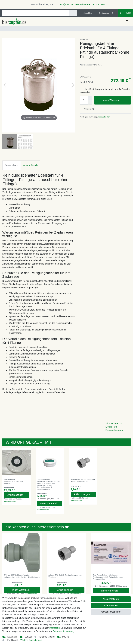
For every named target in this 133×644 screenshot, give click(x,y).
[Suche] (73, 13)
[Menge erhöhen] (90, 98)
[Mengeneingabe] (84, 100)
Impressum (55, 628)
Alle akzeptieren (111, 599)
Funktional (13, 640)
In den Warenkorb (115, 100)
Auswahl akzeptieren (111, 612)
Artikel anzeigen (17, 495)
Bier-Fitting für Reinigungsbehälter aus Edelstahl (13, 481)
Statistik (28, 637)
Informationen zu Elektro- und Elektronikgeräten (114, 427)
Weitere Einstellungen (31, 640)
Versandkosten (104, 117)
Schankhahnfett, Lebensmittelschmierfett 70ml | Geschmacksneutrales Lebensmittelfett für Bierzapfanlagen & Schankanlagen (49, 484)
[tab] (12, 165)
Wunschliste (88, 109)
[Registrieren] (102, 13)
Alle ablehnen (111, 605)
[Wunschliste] (114, 13)
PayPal (66, 637)
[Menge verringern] (90, 102)
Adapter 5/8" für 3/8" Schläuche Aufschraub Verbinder (83, 480)
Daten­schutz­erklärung (63, 631)
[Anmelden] (86, 13)
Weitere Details (30, 165)
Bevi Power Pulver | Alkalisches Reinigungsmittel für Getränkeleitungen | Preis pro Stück (109, 577)
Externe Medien (47, 637)
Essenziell (12, 637)
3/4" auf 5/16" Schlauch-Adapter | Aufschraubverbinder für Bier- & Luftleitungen (22, 576)
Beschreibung (12, 165)
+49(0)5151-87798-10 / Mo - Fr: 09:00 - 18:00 (81, 4)
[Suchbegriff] (36, 13)
